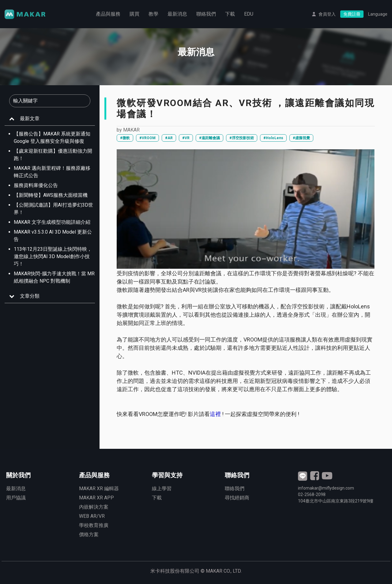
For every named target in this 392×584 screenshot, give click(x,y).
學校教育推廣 (94, 525)
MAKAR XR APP (96, 498)
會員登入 (327, 14)
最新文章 (30, 118)
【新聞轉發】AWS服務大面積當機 (51, 195)
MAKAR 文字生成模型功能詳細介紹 (52, 222)
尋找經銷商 (237, 498)
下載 (230, 14)
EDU (249, 14)
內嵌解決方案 (94, 507)
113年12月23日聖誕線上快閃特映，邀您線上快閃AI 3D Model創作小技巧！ (53, 256)
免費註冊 (352, 14)
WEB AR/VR (92, 516)
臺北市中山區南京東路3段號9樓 (336, 501)
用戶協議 (16, 498)
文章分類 (30, 296)
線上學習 (162, 489)
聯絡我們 (206, 14)
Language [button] (378, 14)
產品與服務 (108, 14)
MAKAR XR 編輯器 (99, 489)
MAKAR (131, 130)
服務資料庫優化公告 (36, 185)
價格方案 (89, 534)
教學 (153, 14)
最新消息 (177, 14)
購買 (134, 14)
